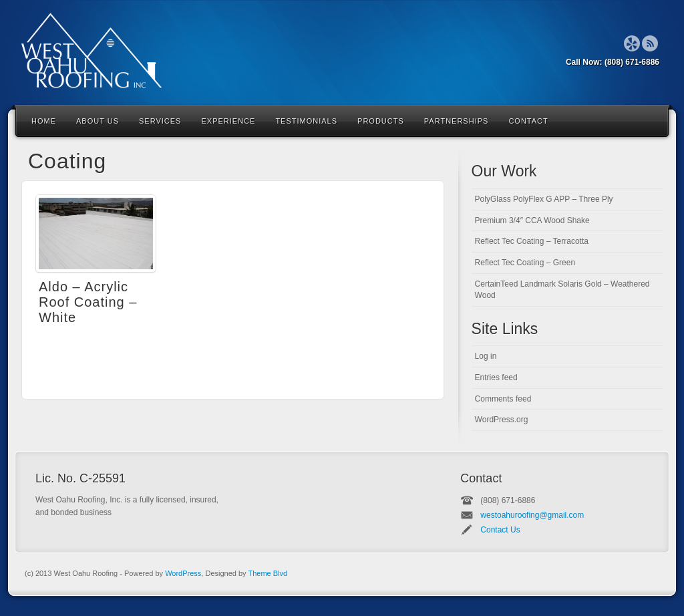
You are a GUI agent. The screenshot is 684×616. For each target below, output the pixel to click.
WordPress (183, 573)
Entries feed (496, 377)
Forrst (632, 43)
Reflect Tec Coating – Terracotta (532, 241)
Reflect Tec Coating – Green (525, 263)
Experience (228, 121)
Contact (528, 121)
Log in (486, 356)
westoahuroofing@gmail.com (532, 515)
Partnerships (457, 121)
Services (160, 121)
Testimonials (306, 121)
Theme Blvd (268, 573)
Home (44, 121)
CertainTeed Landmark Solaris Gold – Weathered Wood (562, 290)
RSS (650, 43)
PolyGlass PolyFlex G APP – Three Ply (544, 199)
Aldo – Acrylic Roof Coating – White (88, 302)
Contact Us (500, 530)
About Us (98, 121)
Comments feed (503, 399)
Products (381, 121)
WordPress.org (502, 420)
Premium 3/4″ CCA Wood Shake (532, 220)
